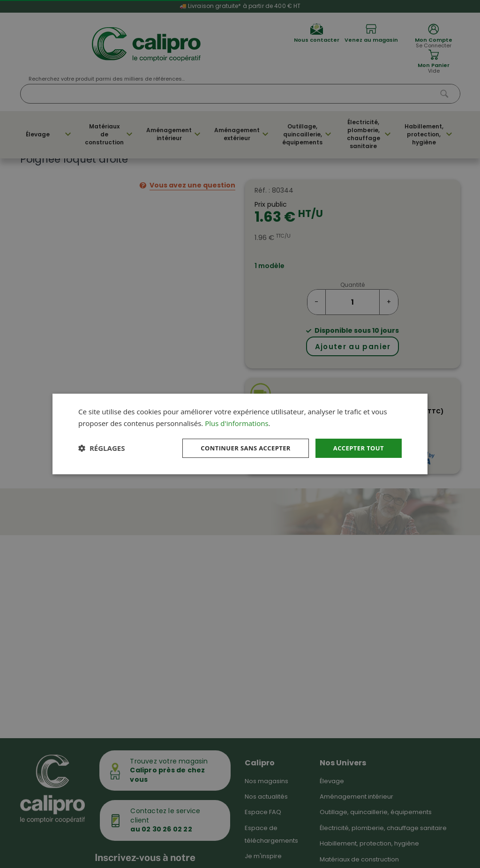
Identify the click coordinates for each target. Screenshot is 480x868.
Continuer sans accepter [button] (239, 448)
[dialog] (240, 434)
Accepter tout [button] (357, 448)
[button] (101, 448)
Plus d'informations (236, 422)
